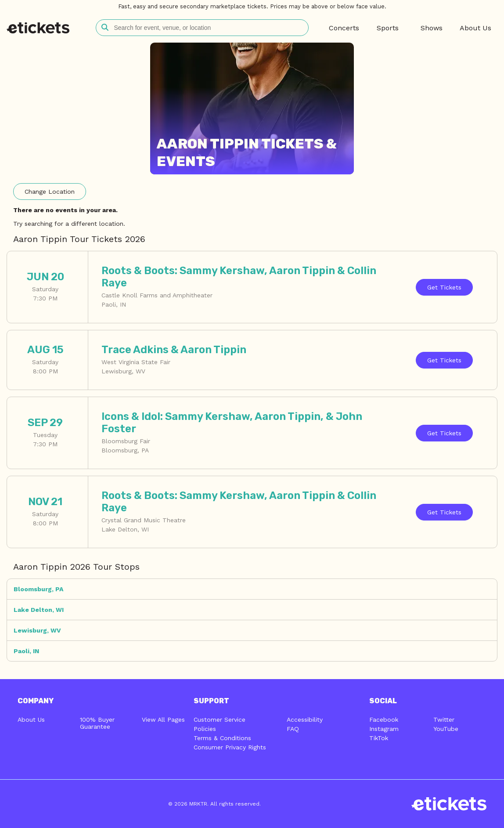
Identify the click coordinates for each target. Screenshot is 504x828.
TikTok (379, 738)
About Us (31, 720)
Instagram (384, 729)
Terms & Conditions (222, 738)
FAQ (293, 729)
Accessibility (305, 720)
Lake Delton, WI (39, 610)
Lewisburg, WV (37, 630)
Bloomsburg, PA (38, 589)
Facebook (384, 720)
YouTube (446, 729)
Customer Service (220, 720)
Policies (205, 729)
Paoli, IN (26, 651)
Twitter (444, 720)
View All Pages (163, 720)
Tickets (444, 287)
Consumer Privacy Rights (230, 747)
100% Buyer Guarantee (97, 723)
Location (50, 192)
